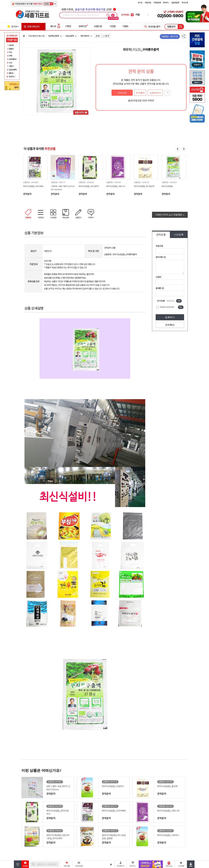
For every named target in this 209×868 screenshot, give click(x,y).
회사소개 (185, 3)
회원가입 (148, 3)
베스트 (55, 26)
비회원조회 (157, 3)
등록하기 (170, 317)
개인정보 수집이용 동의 (167, 307)
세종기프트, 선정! (89, 9)
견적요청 (122, 93)
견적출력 (140, 93)
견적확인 (170, 325)
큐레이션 (83, 26)
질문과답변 (175, 3)
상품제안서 (155, 93)
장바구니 (166, 3)
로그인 (140, 3)
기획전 (68, 26)
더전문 (113, 26)
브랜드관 (98, 26)
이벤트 (126, 26)
